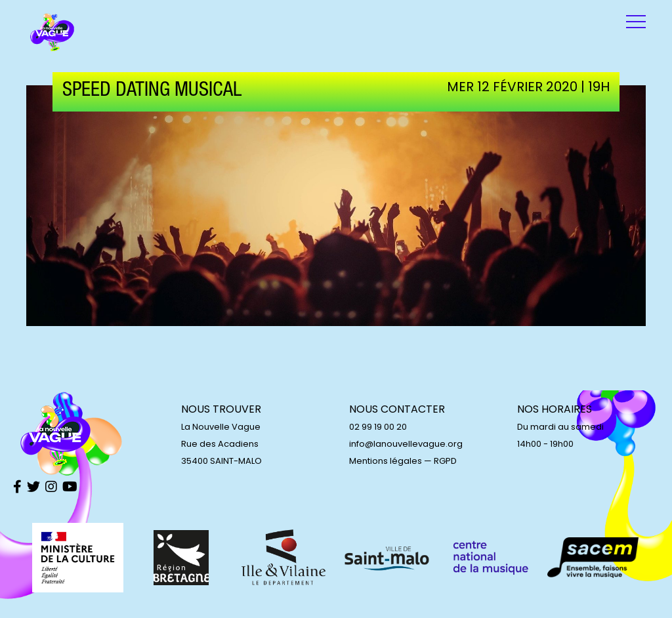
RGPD (445, 461)
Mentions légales (386, 461)
